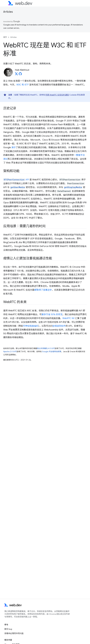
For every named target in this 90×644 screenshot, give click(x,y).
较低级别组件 (59, 326)
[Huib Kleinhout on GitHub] (20, 75)
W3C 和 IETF (23, 85)
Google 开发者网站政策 (52, 352)
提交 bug (8, 629)
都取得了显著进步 (43, 290)
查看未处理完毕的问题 (14, 633)
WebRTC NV (68, 318)
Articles (8, 12)
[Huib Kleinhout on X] (16, 75)
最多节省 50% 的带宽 (52, 314)
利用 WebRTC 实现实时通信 (57, 95)
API (16, 180)
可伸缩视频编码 (31, 326)
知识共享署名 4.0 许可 (46, 348)
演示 (14, 147)
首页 (5, 37)
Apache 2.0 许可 (10, 352)
